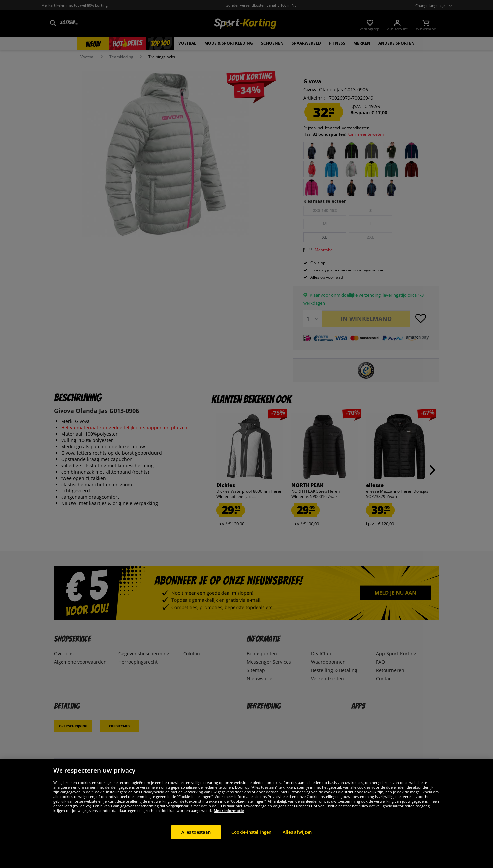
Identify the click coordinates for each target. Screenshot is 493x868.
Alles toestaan (196, 832)
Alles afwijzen (297, 832)
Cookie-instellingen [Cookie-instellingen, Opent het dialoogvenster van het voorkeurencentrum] (251, 832)
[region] (247, 814)
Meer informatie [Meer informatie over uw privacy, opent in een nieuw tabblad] (229, 810)
